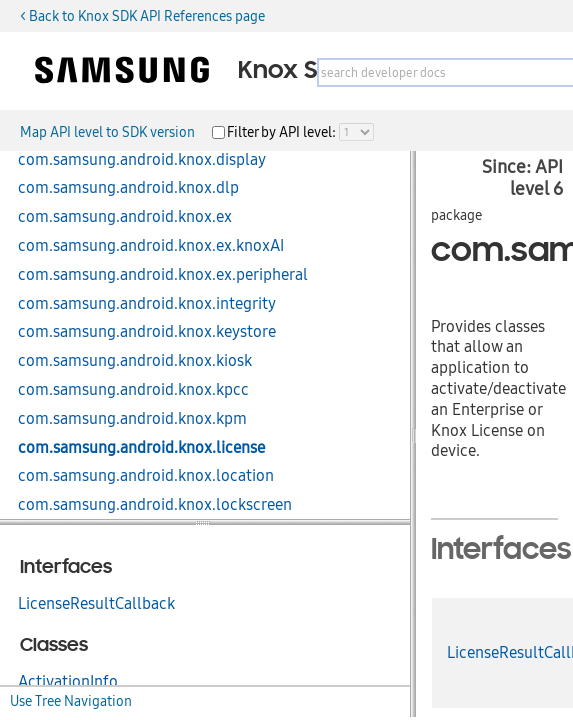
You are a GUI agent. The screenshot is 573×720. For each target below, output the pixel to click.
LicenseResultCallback (96, 604)
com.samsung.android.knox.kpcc (133, 390)
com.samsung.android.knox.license (141, 448)
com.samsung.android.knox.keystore (147, 332)
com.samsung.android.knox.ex (125, 217)
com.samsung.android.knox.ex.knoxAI (151, 246)
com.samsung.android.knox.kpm (132, 419)
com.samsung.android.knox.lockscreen (155, 505)
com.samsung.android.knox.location (146, 476)
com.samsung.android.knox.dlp (128, 188)
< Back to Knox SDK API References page (142, 16)
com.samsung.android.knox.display (142, 160)
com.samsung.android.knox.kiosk (135, 361)
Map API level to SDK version (107, 132)
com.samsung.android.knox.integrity (147, 304)
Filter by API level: (283, 132)
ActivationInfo (68, 682)
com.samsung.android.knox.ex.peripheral (163, 275)
